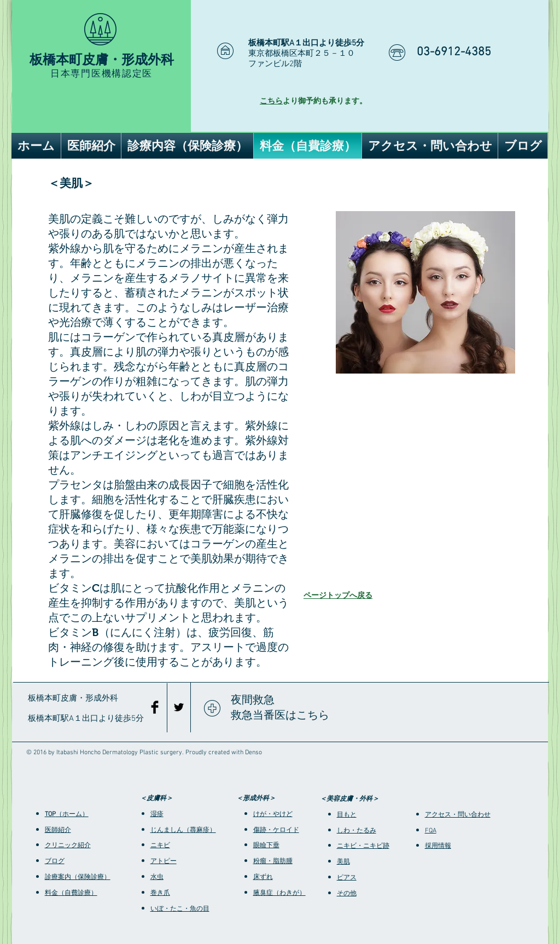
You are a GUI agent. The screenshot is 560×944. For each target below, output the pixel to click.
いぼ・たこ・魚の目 (180, 909)
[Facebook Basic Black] (155, 707)
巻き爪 (160, 893)
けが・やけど (273, 814)
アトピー (164, 861)
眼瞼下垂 (266, 846)
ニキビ (160, 846)
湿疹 (157, 814)
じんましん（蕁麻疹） (183, 830)
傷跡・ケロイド (276, 830)
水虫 (157, 877)
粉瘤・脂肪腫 (273, 861)
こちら (271, 101)
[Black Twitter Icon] (179, 707)
